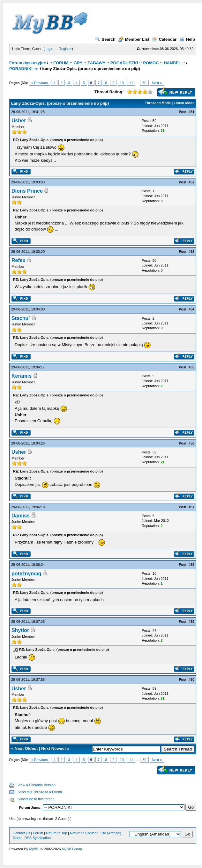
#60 (191, 679)
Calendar (165, 39)
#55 (191, 367)
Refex (19, 260)
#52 (191, 182)
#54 (191, 309)
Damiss (21, 516)
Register (65, 49)
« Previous (40, 83)
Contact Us (21, 833)
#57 (191, 507)
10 (122, 83)
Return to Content (84, 833)
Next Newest (53, 748)
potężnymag (26, 574)
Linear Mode (184, 103)
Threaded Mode (158, 103)
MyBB (34, 849)
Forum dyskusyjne (28, 63)
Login (49, 49)
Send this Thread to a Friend (40, 792)
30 (144, 83)
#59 (191, 622)
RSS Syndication (38, 838)
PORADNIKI (21, 69)
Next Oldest (26, 748)
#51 (191, 112)
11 (131, 83)
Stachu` (21, 318)
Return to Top (56, 833)
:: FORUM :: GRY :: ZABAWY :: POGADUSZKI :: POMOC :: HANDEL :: (117, 63)
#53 (191, 252)
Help (187, 39)
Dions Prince (27, 191)
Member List (134, 39)
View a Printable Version (37, 785)
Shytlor (20, 630)
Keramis (22, 376)
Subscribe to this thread (36, 799)
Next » (157, 83)
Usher (19, 121)
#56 (191, 443)
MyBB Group (72, 849)
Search (105, 39)
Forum (38, 833)
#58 (191, 565)
